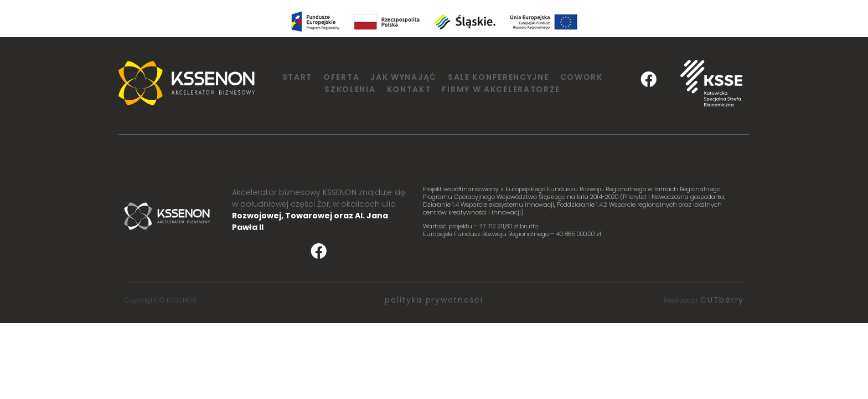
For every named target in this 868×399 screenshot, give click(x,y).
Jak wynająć (404, 77)
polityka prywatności (434, 300)
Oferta (341, 77)
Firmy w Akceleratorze (501, 89)
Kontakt (409, 89)
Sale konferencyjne (498, 77)
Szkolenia (350, 89)
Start (298, 77)
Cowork (582, 77)
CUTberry (722, 300)
